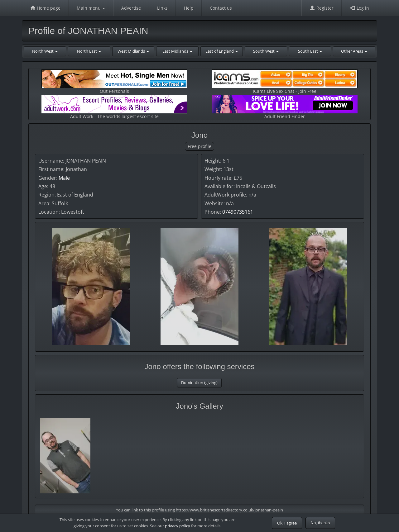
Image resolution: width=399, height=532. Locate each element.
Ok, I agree (287, 523)
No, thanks (320, 523)
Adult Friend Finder (285, 107)
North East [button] (89, 51)
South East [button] (310, 51)
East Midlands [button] (177, 51)
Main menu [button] (91, 8)
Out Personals (114, 82)
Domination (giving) (199, 382)
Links (162, 8)
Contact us (221, 8)
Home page (45, 8)
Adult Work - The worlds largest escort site (114, 107)
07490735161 (238, 212)
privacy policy (178, 526)
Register (322, 8)
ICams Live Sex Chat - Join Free (285, 82)
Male (64, 178)
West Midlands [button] (133, 51)
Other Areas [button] (354, 51)
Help (189, 8)
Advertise (131, 8)
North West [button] (45, 51)
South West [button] (266, 51)
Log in (359, 8)
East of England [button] (222, 51)
